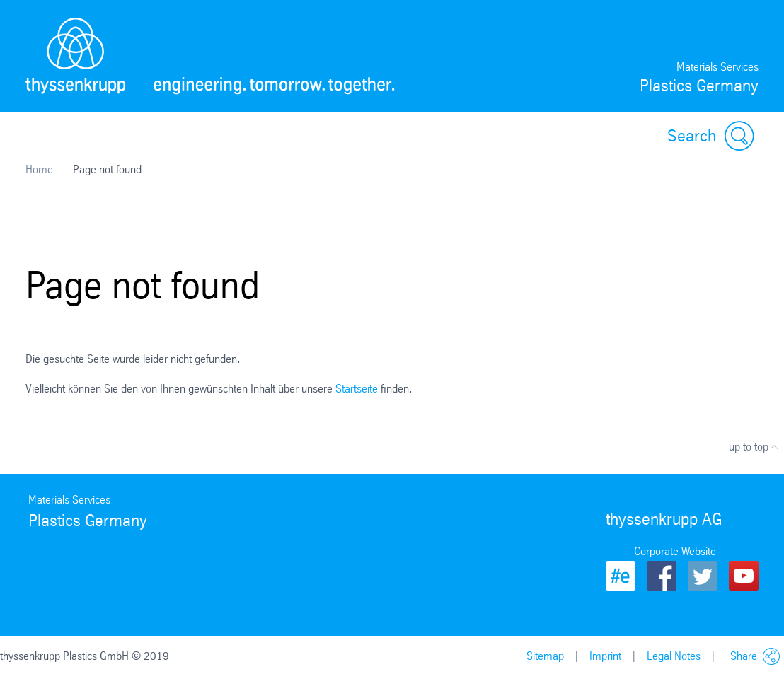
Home (39, 169)
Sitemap (545, 656)
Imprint (605, 656)
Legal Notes (674, 656)
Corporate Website (675, 551)
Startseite (357, 389)
